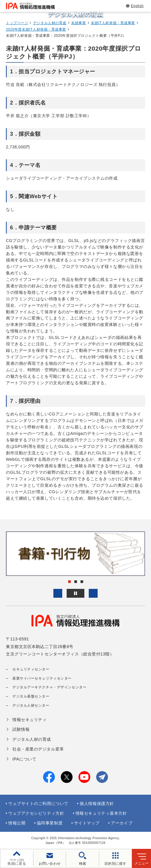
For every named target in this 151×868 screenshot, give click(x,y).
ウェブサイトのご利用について (38, 804)
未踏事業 (78, 23)
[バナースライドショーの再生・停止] (75, 593)
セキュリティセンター (31, 669)
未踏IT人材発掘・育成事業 (113, 23)
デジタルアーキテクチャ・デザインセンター (49, 687)
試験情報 (21, 729)
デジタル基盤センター (31, 696)
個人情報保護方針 (97, 804)
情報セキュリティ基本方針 (101, 813)
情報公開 (17, 823)
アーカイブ (122, 823)
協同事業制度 (50, 823)
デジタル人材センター (31, 705)
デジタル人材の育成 (50, 23)
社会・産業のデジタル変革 (38, 749)
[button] (58, 593)
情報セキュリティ (29, 720)
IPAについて (24, 759)
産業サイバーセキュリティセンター (42, 678)
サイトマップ (87, 823)
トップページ (17, 23)
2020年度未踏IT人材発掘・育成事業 (36, 29)
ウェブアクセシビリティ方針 (36, 813)
